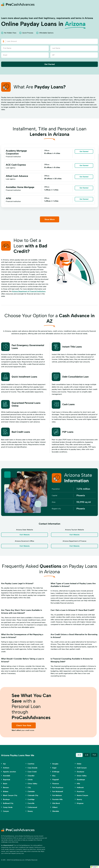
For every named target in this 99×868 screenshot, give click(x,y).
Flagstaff (56, 780)
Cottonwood (32, 807)
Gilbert (55, 807)
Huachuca (81, 791)
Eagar (54, 768)
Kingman (80, 803)
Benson (6, 787)
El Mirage (56, 772)
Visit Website (25, 535)
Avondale (7, 776)
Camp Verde (8, 807)
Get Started (50, 64)
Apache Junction (10, 772)
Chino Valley (32, 784)
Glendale (56, 811)
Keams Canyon (82, 795)
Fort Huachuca (58, 787)
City (29, 787)
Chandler (31, 776)
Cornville (31, 803)
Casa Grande (32, 768)
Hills (78, 784)
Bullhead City (8, 803)
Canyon (6, 811)
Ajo (4, 764)
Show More (50, 219)
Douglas (55, 764)
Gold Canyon (82, 768)
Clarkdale (31, 791)
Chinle (30, 780)
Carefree (31, 764)
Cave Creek (32, 772)
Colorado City (33, 795)
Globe (79, 764)
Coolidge (31, 799)
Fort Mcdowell (58, 791)
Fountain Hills (57, 799)
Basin (5, 784)
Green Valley (82, 776)
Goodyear (81, 772)
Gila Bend (56, 803)
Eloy (54, 776)
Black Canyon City (10, 795)
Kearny (79, 799)
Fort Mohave (57, 795)
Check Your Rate (24, 725)
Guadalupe (81, 780)
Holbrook (80, 787)
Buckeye (6, 799)
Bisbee (6, 791)
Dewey (30, 811)
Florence (56, 784)
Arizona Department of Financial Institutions (29, 291)
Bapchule (7, 780)
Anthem (6, 768)
